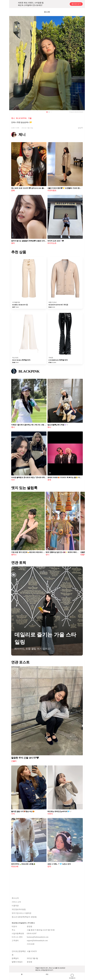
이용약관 (15, 906)
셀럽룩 (80, 128)
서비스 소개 (16, 902)
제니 (13, 118)
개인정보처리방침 (19, 909)
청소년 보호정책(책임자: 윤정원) (24, 917)
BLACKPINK (21, 118)
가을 (30, 118)
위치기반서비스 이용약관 (21, 913)
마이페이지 (72, 976)
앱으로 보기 (76, 4)
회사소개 (15, 898)
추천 (47, 974)
